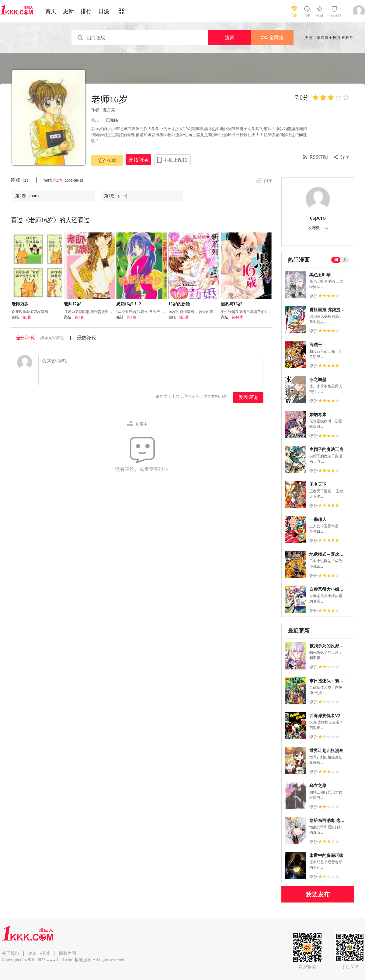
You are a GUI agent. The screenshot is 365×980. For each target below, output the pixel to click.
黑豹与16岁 (231, 304)
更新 (68, 11)
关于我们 (10, 953)
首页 (51, 11)
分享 (345, 157)
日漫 (104, 11)
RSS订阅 (319, 157)
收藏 (107, 160)
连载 (21, 180)
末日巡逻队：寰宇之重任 (333, 681)
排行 (86, 11)
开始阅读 (138, 160)
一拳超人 (318, 519)
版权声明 (68, 953)
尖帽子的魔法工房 (326, 450)
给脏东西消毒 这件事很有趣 (335, 821)
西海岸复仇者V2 (325, 716)
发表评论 (248, 397)
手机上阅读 (176, 160)
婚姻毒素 (318, 415)
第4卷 (132, 317)
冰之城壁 (318, 380)
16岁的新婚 (179, 304)
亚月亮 (109, 110)
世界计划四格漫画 (326, 751)
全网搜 (272, 38)
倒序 (268, 181)
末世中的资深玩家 (326, 856)
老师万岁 (20, 304)
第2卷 (58, 180)
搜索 (230, 38)
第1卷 (117, 196)
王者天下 (318, 485)
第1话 (184, 317)
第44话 (237, 317)
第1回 (27, 317)
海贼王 (316, 345)
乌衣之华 (318, 786)
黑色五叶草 (320, 275)
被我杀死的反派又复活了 (333, 646)
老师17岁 (72, 304)
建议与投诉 (39, 953)
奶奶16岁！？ (129, 304)
